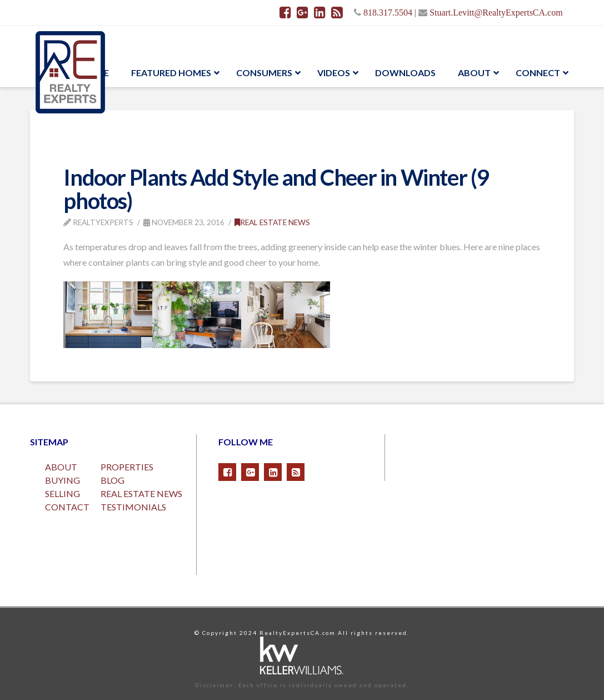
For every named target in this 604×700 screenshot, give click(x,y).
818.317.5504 (388, 12)
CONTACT (67, 507)
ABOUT (61, 467)
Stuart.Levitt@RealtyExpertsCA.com (496, 12)
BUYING (63, 480)
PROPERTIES (127, 467)
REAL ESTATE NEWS (141, 493)
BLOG (113, 480)
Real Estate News (272, 222)
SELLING (63, 493)
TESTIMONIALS (133, 507)
